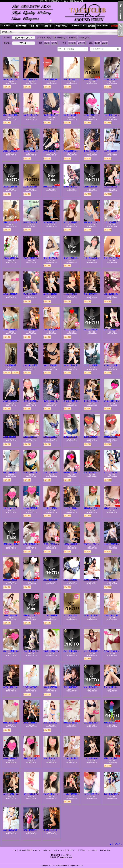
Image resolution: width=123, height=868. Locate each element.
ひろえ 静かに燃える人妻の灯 (36, 472)
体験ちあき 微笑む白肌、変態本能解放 (99, 508)
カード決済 (102, 26)
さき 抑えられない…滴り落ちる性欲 (58, 723)
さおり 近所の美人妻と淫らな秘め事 (18, 187)
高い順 (54, 43)
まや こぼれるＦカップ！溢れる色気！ (39, 794)
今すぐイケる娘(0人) (45, 38)
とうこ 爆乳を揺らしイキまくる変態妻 (59, 472)
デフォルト (24, 43)
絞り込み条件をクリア (24, 38)
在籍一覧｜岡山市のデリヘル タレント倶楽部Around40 (61, 12)
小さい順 (72, 43)
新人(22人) (73, 38)
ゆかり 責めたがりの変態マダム (56, 115)
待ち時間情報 (21, 26)
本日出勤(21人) (61, 38)
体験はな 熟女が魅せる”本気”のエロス (19, 580)
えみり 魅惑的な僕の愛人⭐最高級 (17, 330)
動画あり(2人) (85, 38)
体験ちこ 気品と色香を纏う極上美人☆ (99, 79)
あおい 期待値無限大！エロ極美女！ (18, 151)
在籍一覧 (48, 26)
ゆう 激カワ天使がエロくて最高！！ (58, 258)
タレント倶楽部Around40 (59, 866)
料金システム (61, 26)
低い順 (47, 43)
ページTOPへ (116, 844)
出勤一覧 (34, 26)
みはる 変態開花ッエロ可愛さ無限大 (38, 330)
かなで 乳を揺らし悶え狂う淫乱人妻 (58, 365)
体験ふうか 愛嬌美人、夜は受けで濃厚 (19, 544)
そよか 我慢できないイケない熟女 (37, 258)
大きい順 (81, 43)
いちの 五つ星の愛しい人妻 (35, 687)
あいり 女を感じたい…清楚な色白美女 (79, 115)
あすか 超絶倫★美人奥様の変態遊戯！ (58, 151)
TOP (7, 26)
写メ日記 (75, 26)
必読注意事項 (116, 26)
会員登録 (89, 26)
